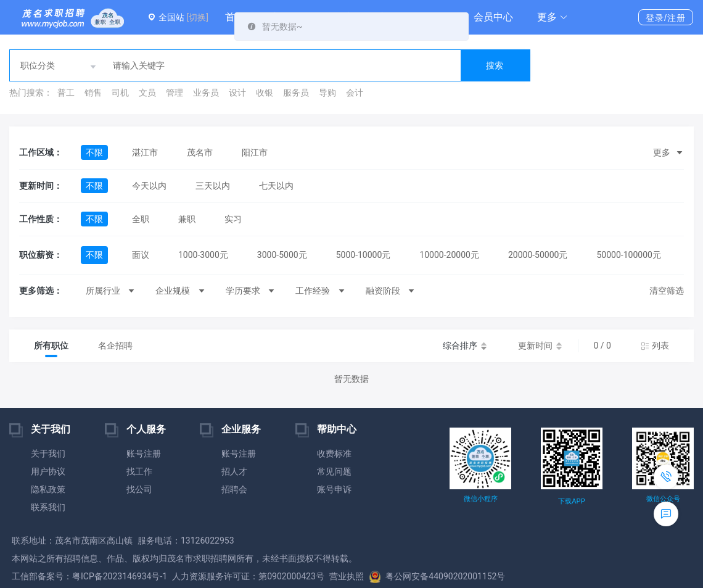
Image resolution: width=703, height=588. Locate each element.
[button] (553, 17)
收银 (265, 93)
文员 (147, 93)
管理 (175, 93)
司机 (120, 93)
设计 (237, 93)
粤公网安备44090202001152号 (437, 576)
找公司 (139, 489)
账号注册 (144, 453)
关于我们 (48, 453)
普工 (66, 93)
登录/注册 (666, 18)
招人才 (234, 471)
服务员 (296, 93)
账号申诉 (334, 489)
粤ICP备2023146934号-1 (120, 576)
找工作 (139, 471)
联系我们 (48, 507)
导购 (327, 93)
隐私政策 (48, 489)
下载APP (571, 501)
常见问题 (334, 471)
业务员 (206, 93)
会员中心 (493, 17)
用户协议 (48, 471)
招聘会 (234, 489)
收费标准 (334, 453)
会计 (355, 93)
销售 (93, 93)
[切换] (197, 17)
